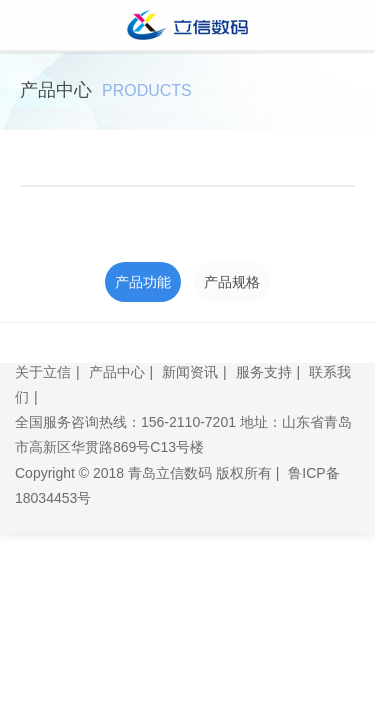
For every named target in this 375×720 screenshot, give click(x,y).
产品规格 (232, 282)
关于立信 (43, 372)
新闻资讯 (190, 372)
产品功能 (143, 282)
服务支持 (264, 372)
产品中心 (117, 372)
